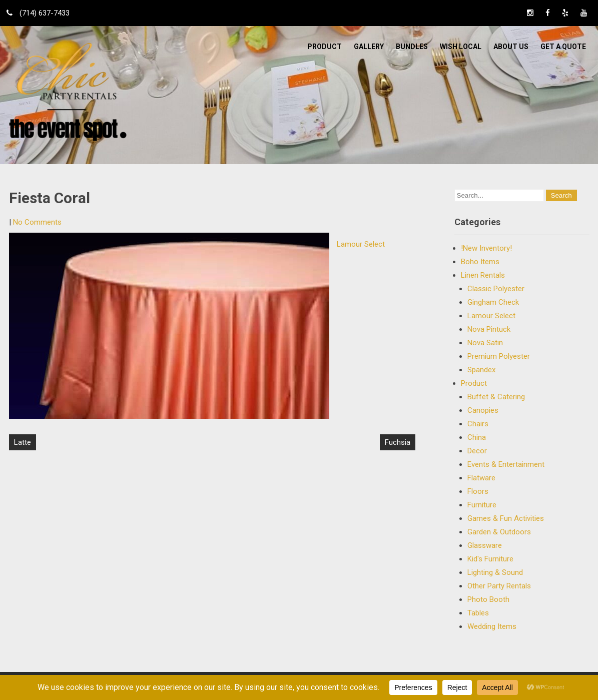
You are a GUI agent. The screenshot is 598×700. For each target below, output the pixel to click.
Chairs (478, 424)
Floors (478, 491)
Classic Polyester (496, 289)
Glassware (485, 545)
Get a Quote (563, 47)
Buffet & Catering (496, 397)
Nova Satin (485, 343)
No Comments (37, 222)
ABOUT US (511, 47)
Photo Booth (488, 599)
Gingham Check (493, 302)
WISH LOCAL (461, 47)
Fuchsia (398, 442)
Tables (478, 613)
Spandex (481, 370)
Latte (23, 442)
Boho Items (480, 262)
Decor (477, 451)
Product (325, 47)
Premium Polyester (499, 356)
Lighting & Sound (495, 572)
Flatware (481, 478)
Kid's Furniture (490, 559)
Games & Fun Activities (506, 518)
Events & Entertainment (506, 464)
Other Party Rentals (499, 586)
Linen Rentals (483, 275)
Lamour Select (361, 244)
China (477, 437)
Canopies (483, 410)
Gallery (369, 47)
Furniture (482, 505)
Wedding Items (492, 626)
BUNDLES (412, 47)
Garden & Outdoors (499, 532)
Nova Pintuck (489, 329)
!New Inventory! (486, 248)
